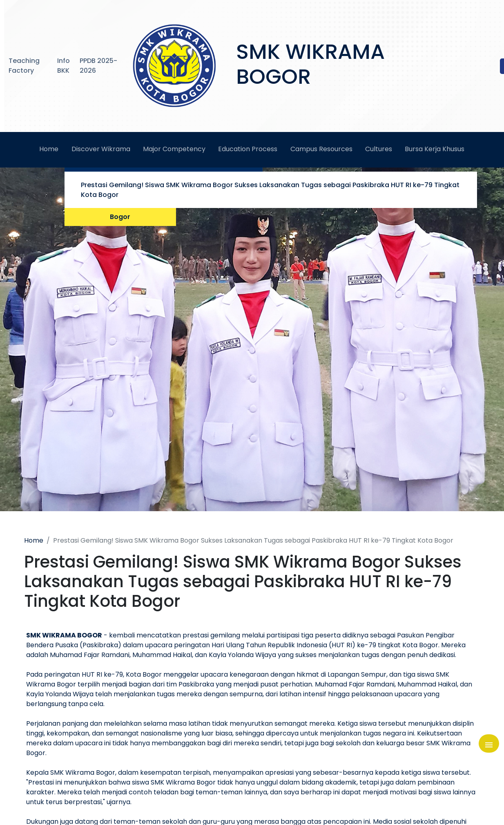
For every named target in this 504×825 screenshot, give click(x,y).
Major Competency (174, 149)
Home (49, 149)
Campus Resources (321, 149)
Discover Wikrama (101, 149)
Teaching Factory (24, 66)
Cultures (379, 149)
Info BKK (64, 66)
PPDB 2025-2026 (98, 66)
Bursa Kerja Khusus (435, 149)
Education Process (248, 149)
